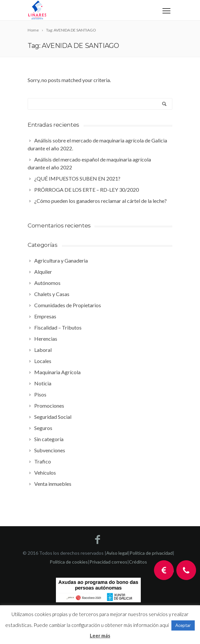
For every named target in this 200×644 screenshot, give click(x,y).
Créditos (138, 562)
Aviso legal (117, 553)
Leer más (100, 635)
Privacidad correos (108, 562)
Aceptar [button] (183, 625)
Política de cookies (69, 562)
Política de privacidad (151, 553)
